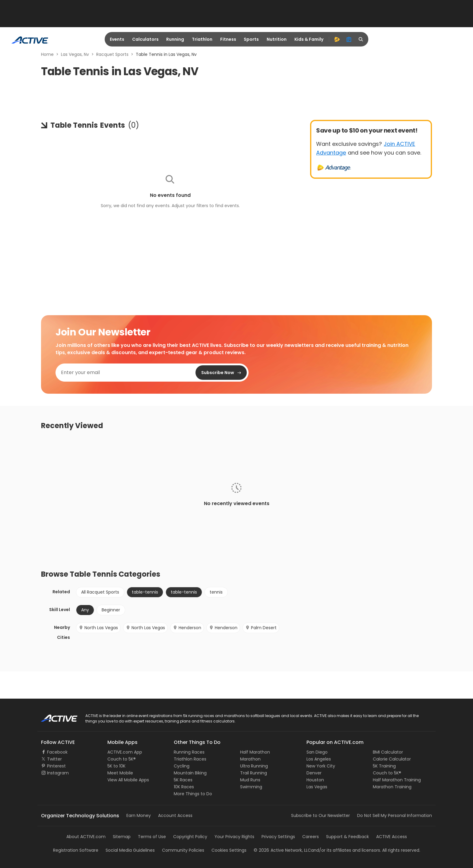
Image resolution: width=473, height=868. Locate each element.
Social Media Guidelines (130, 850)
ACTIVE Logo (54, 716)
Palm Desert (261, 628)
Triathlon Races (190, 759)
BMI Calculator (388, 752)
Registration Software (76, 850)
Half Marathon (255, 752)
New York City (321, 766)
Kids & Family (309, 39)
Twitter (54, 759)
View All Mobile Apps (128, 780)
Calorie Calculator (392, 759)
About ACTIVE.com (86, 837)
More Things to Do (193, 794)
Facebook (57, 752)
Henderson (187, 628)
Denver (314, 773)
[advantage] (337, 39)
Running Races (189, 752)
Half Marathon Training (397, 780)
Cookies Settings (229, 850)
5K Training (384, 766)
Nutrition (277, 39)
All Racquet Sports (100, 592)
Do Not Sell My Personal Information (395, 815)
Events (117, 39)
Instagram (58, 773)
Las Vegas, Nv (75, 54)
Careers (311, 837)
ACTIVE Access (392, 837)
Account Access (175, 815)
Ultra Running (254, 766)
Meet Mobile (120, 773)
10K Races (184, 787)
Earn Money (139, 815)
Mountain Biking (190, 773)
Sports (251, 39)
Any (85, 610)
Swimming (251, 787)
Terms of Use (152, 837)
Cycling (182, 766)
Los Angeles (319, 759)
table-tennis (145, 592)
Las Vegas (317, 787)
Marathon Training (392, 787)
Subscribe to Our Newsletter (321, 815)
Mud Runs (250, 780)
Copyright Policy (190, 837)
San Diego (317, 752)
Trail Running (254, 773)
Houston (315, 780)
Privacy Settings (278, 837)
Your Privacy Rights (234, 837)
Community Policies (183, 850)
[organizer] (349, 39)
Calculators (145, 39)
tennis (216, 592)
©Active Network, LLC (282, 850)
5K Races (183, 780)
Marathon (250, 759)
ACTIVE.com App (125, 752)
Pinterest (56, 766)
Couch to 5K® (122, 759)
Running (175, 39)
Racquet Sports (112, 54)
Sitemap (122, 837)
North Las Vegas (98, 628)
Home (47, 54)
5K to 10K (116, 766)
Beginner (111, 610)
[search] (361, 39)
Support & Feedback (348, 837)
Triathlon (202, 39)
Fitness (228, 39)
